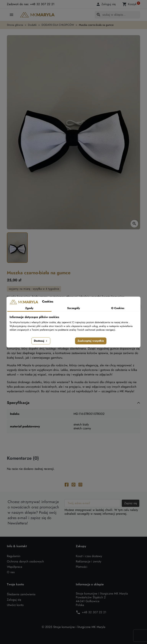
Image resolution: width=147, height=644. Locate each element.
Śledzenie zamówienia (21, 594)
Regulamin (14, 556)
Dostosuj (41, 341)
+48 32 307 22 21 (94, 612)
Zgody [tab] (29, 308)
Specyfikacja (18, 403)
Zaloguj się (14, 600)
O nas (11, 572)
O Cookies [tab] (118, 308)
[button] (106, 4)
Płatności (82, 567)
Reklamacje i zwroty (89, 561)
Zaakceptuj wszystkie (91, 341)
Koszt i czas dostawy (89, 556)
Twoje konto (15, 584)
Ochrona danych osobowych (25, 561)
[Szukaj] (117, 15)
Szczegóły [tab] (73, 308)
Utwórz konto (15, 605)
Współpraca (15, 567)
